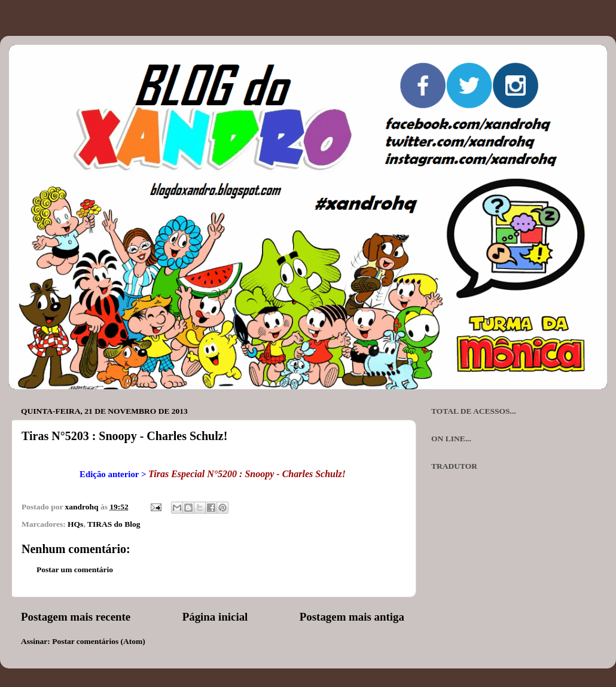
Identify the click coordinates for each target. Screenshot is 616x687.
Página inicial (215, 617)
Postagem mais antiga (352, 617)
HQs (75, 524)
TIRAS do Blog (114, 524)
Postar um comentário (75, 570)
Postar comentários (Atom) (99, 641)
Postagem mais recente (76, 617)
